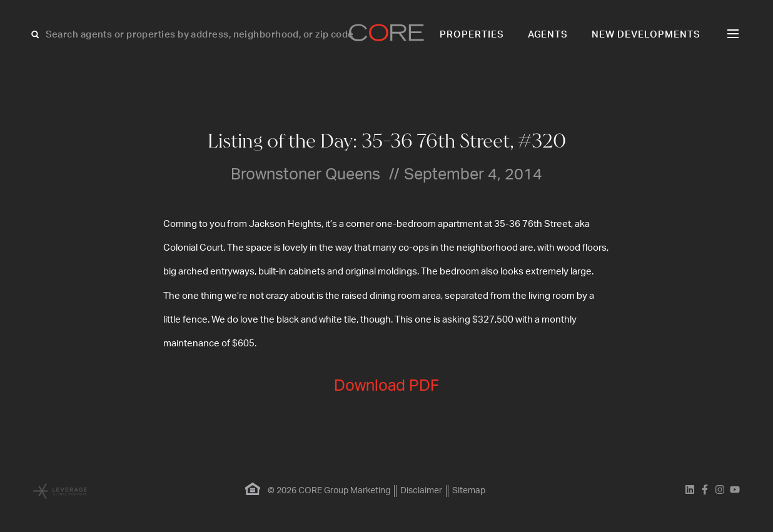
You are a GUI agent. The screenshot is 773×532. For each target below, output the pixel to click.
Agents (548, 35)
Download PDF (386, 386)
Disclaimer (421, 491)
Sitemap (469, 491)
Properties (472, 35)
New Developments (646, 35)
